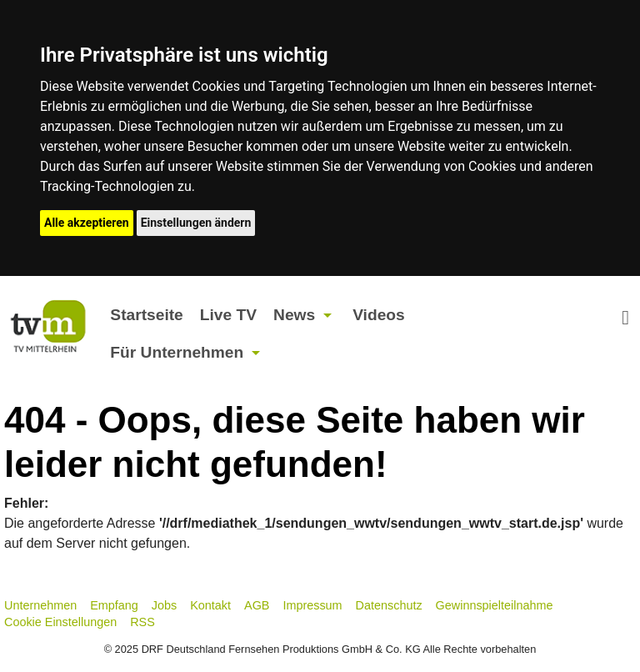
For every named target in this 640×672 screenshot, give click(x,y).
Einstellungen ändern (196, 223)
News (294, 315)
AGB (257, 605)
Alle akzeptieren (87, 223)
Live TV (228, 315)
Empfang (114, 605)
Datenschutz (389, 605)
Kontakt (210, 605)
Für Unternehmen (177, 352)
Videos (379, 315)
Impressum (312, 605)
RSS (142, 622)
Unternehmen (40, 605)
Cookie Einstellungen (60, 622)
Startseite (146, 315)
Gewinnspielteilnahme (495, 605)
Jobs (164, 605)
